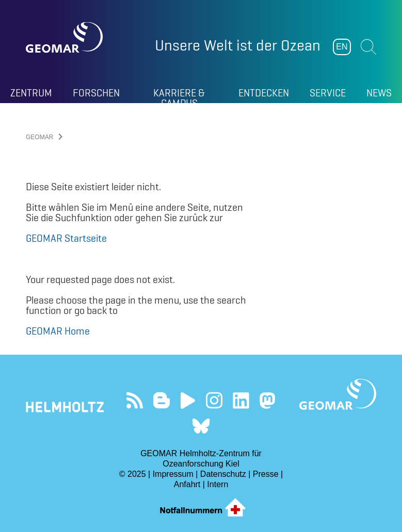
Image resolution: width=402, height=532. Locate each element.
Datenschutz (223, 474)
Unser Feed (134, 400)
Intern (218, 484)
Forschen (96, 93)
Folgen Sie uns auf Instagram (214, 400)
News (379, 93)
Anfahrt (187, 484)
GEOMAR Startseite (66, 238)
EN (342, 47)
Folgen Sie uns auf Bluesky (201, 426)
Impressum (173, 474)
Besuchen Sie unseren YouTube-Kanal (188, 400)
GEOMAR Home (58, 331)
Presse (266, 474)
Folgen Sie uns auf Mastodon (268, 400)
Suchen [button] (368, 47)
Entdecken (264, 93)
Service (328, 93)
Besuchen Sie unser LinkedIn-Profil (241, 400)
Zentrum (31, 93)
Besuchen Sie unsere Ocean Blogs (161, 400)
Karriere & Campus (179, 95)
